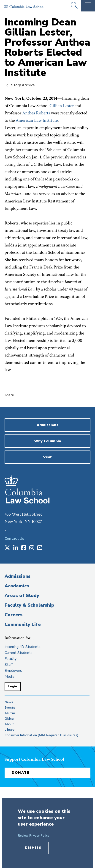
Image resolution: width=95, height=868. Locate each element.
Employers (13, 671)
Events (10, 708)
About (9, 724)
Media (9, 677)
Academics (17, 586)
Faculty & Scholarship (29, 605)
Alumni (10, 713)
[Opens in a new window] (7, 548)
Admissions (18, 576)
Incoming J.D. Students (23, 647)
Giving (9, 719)
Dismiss (33, 848)
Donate (21, 773)
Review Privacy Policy (34, 836)
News (9, 702)
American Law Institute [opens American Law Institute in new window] (37, 120)
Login (13, 686)
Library (9, 730)
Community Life (23, 624)
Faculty (11, 659)
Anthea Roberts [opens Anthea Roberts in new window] (36, 113)
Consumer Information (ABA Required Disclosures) (41, 735)
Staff (9, 665)
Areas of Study (22, 596)
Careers (14, 615)
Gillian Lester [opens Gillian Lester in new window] (62, 106)
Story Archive (23, 85)
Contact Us (14, 539)
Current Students (19, 653)
